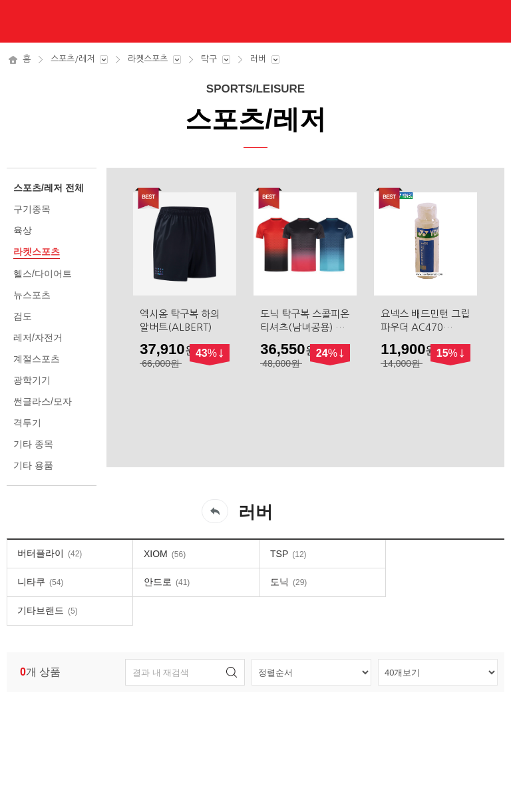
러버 (258, 59)
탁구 (209, 59)
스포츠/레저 (73, 59)
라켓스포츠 (148, 59)
